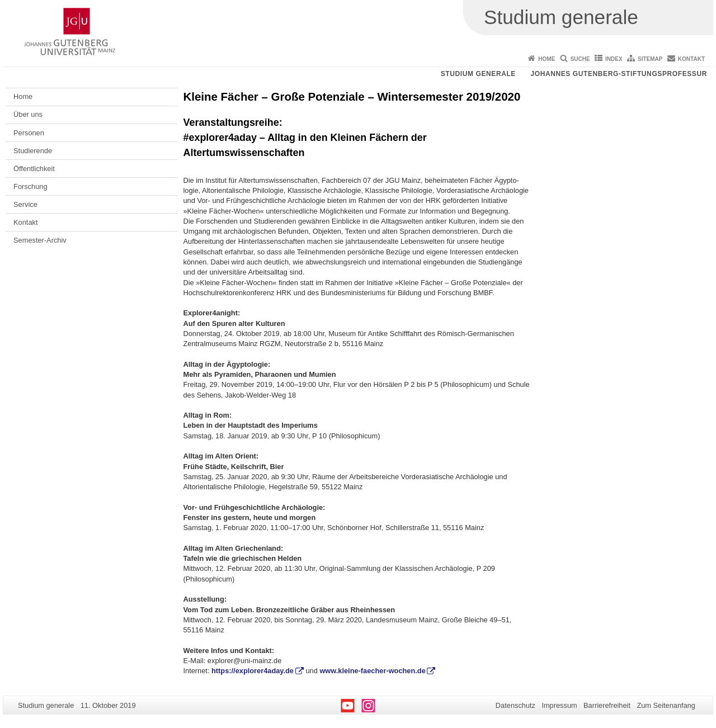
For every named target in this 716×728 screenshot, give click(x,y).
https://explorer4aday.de (253, 671)
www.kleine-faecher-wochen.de (372, 671)
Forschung (30, 186)
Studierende (33, 151)
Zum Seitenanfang (666, 705)
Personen (29, 133)
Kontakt (691, 59)
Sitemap (650, 59)
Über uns (28, 114)
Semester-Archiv (40, 240)
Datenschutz (515, 705)
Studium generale (478, 74)
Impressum (559, 705)
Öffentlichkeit (34, 169)
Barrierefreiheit (607, 705)
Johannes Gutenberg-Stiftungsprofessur (619, 74)
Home (547, 59)
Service (25, 204)
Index (614, 59)
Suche (580, 59)
